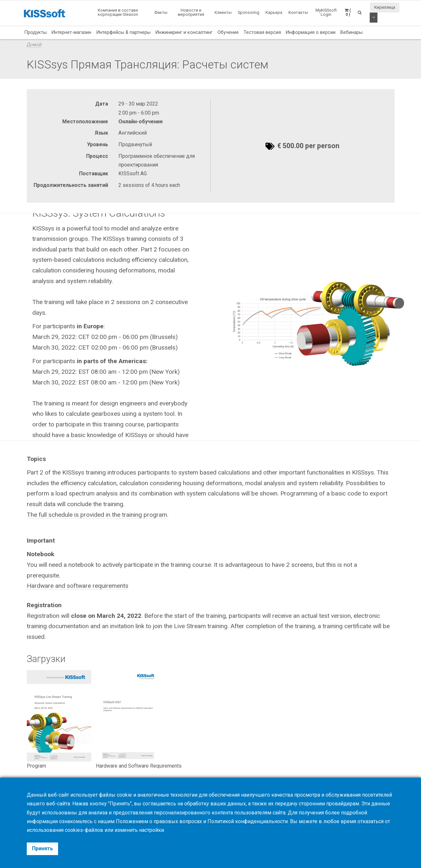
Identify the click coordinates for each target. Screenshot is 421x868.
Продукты (35, 32)
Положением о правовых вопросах (159, 821)
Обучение (228, 32)
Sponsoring (249, 12)
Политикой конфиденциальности (248, 821)
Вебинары (351, 32)
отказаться (371, 821)
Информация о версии (311, 32)
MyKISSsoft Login (326, 12)
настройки (151, 830)
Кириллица (385, 7)
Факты (161, 12)
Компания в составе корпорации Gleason (118, 12)
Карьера (274, 12)
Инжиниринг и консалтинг (184, 32)
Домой (34, 45)
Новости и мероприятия (191, 12)
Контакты (298, 12)
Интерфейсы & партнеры (123, 32)
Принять (42, 848)
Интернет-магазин (71, 32)
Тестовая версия (262, 32)
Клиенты (223, 12)
